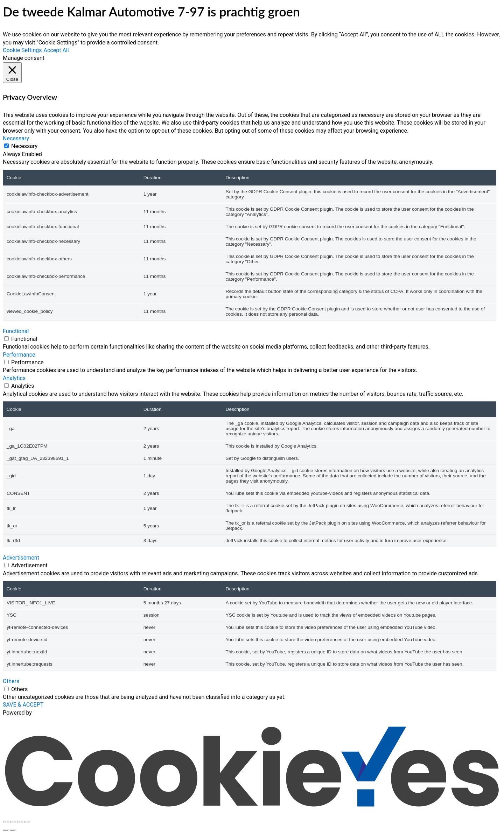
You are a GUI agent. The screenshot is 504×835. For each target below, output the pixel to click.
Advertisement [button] (21, 558)
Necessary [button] (16, 138)
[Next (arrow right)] (13, 830)
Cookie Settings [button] (22, 50)
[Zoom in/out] (6, 822)
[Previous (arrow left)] (6, 830)
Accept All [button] (56, 50)
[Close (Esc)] (27, 822)
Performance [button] (19, 355)
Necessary (24, 146)
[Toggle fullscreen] (13, 822)
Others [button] (11, 681)
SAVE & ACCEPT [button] (23, 705)
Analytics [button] (14, 378)
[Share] (20, 822)
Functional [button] (16, 331)
